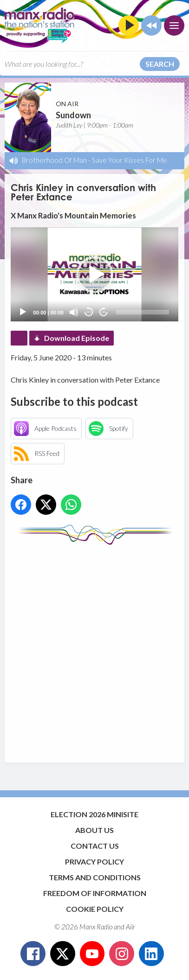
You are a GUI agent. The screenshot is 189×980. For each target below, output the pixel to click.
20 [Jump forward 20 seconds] (103, 312)
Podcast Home (19, 338)
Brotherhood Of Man (54, 160)
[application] (94, 274)
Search (160, 64)
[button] (95, 275)
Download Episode (77, 338)
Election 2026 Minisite (94, 814)
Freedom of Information (95, 893)
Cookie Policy (95, 909)
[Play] (23, 312)
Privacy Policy (94, 862)
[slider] (142, 312)
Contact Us (95, 846)
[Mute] (74, 312)
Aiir (130, 927)
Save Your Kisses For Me (130, 160)
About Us (94, 830)
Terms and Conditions (95, 877)
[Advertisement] (94, 649)
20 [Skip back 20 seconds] (88, 312)
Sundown (73, 115)
